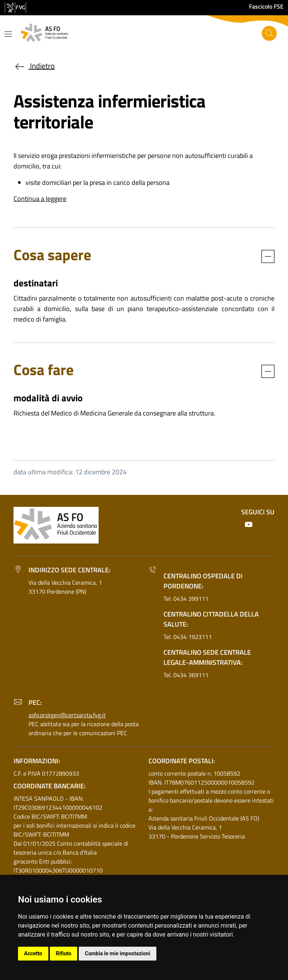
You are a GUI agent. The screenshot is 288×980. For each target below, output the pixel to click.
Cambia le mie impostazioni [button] (117, 953)
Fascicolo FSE (266, 6)
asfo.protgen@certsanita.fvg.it (67, 715)
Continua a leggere (40, 199)
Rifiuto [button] (64, 953)
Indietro (34, 66)
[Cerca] (269, 33)
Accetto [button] (33, 953)
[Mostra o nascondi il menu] (8, 34)
